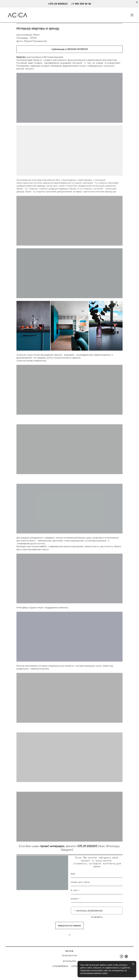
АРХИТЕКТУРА (70, 956)
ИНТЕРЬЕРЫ (70, 961)
